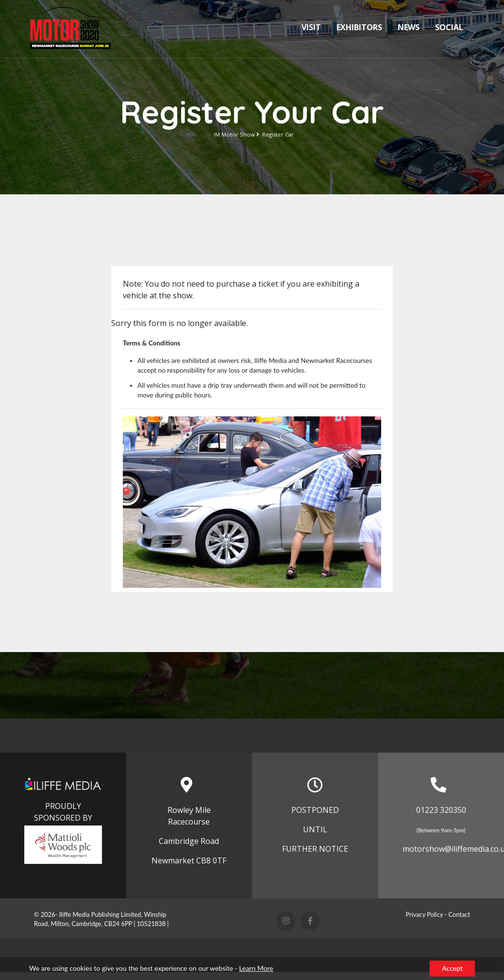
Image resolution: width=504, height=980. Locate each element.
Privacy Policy (424, 914)
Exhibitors (359, 27)
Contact (459, 914)
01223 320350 (441, 810)
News (409, 27)
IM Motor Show (234, 134)
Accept (452, 968)
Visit (311, 27)
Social (449, 27)
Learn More (256, 968)
